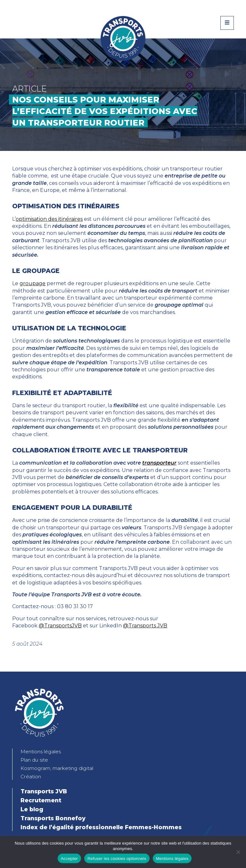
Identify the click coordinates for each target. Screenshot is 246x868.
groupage (33, 283)
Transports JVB (44, 791)
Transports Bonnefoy (53, 818)
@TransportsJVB (60, 626)
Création (31, 777)
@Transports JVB (145, 626)
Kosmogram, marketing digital (57, 768)
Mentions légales (41, 752)
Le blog (32, 809)
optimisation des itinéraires (49, 219)
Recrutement (41, 800)
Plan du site (34, 760)
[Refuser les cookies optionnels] (238, 852)
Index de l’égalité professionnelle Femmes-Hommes (101, 827)
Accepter (69, 859)
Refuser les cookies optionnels (117, 859)
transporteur (159, 463)
